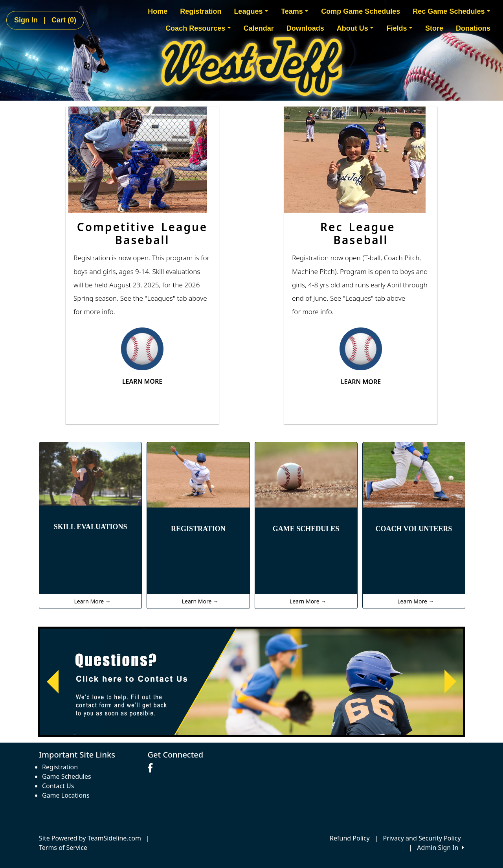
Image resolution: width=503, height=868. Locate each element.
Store (434, 28)
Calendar (259, 28)
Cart (64, 20)
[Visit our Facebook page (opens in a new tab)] (152, 768)
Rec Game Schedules (452, 11)
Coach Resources (198, 28)
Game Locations (66, 795)
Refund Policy (350, 838)
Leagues (251, 11)
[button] (53, 682)
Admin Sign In (441, 848)
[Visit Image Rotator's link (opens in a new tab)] (251, 682)
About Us (355, 28)
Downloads (305, 28)
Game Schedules (67, 776)
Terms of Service (63, 848)
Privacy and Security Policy (422, 838)
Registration (201, 11)
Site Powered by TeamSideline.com (90, 838)
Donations (473, 28)
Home (158, 11)
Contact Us (58, 786)
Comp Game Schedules (361, 11)
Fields (399, 28)
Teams (295, 11)
